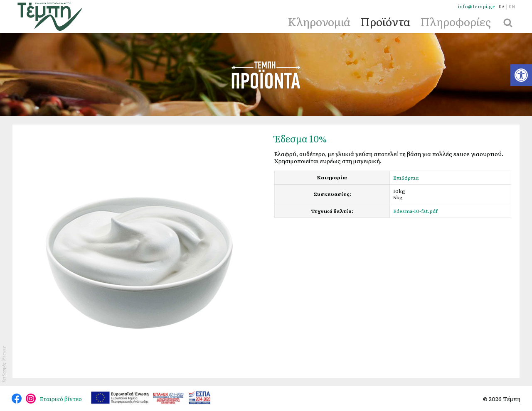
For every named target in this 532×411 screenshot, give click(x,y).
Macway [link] (4, 354)
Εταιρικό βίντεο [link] (61, 399)
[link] (521, 75)
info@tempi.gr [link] (476, 6)
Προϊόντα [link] (385, 21)
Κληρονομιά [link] (319, 21)
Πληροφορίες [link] (456, 21)
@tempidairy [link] (17, 399)
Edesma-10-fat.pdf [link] (415, 211)
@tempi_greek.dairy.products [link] (31, 399)
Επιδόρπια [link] (406, 178)
